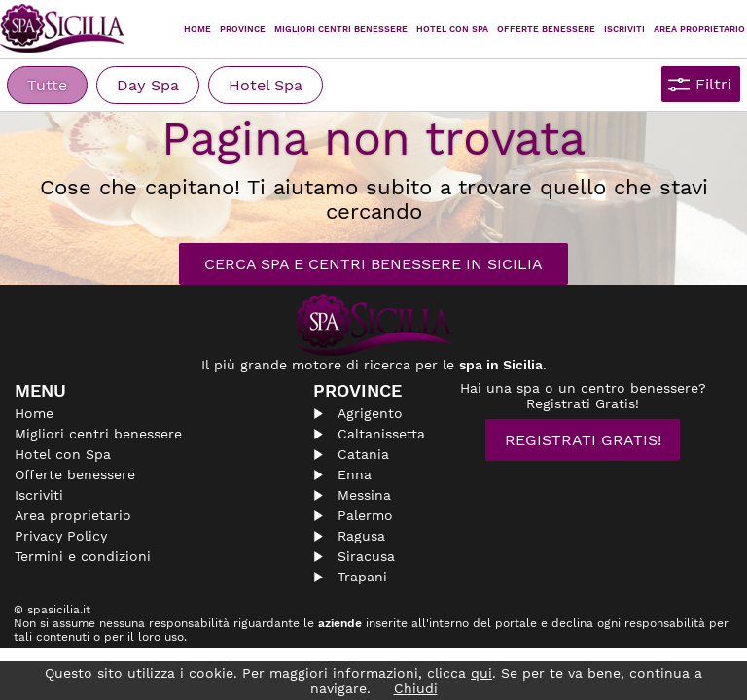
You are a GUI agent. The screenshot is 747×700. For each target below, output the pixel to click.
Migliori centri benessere (341, 29)
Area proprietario (699, 29)
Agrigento (370, 413)
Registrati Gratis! (583, 440)
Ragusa (361, 536)
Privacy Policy (61, 536)
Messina (364, 495)
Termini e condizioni (83, 556)
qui (481, 673)
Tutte (47, 85)
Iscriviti (624, 29)
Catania (363, 454)
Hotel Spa (266, 85)
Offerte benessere (75, 474)
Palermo (365, 515)
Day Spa (148, 85)
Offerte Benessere (546, 29)
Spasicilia (63, 29)
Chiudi (416, 688)
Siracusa (366, 556)
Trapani (362, 577)
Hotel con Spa (452, 29)
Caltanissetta (381, 434)
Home (197, 29)
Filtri (713, 84)
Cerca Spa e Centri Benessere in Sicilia (373, 264)
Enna (355, 474)
